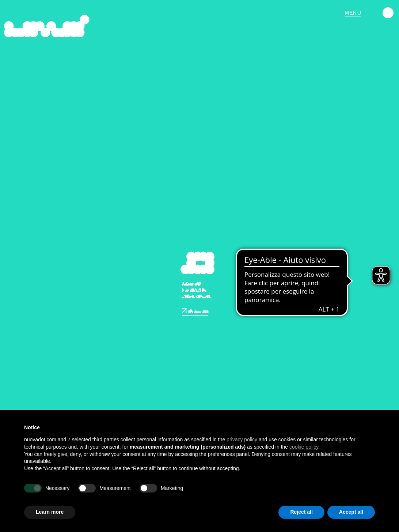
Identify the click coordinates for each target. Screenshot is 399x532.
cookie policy (304, 447)
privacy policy (242, 439)
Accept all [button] (351, 512)
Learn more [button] (50, 512)
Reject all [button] (301, 512)
